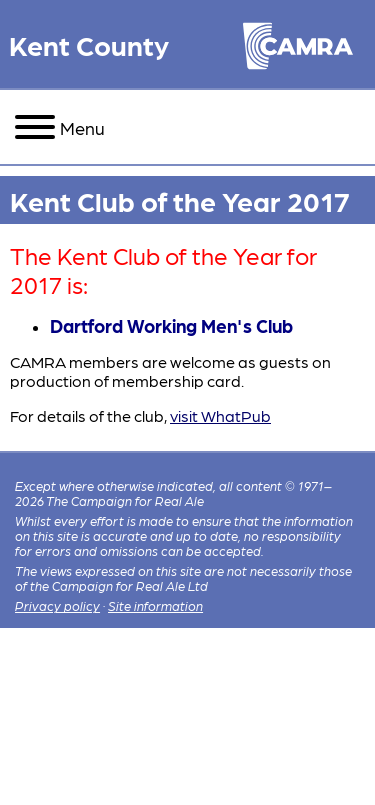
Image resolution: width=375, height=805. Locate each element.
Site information (155, 605)
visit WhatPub (220, 415)
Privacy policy (57, 605)
